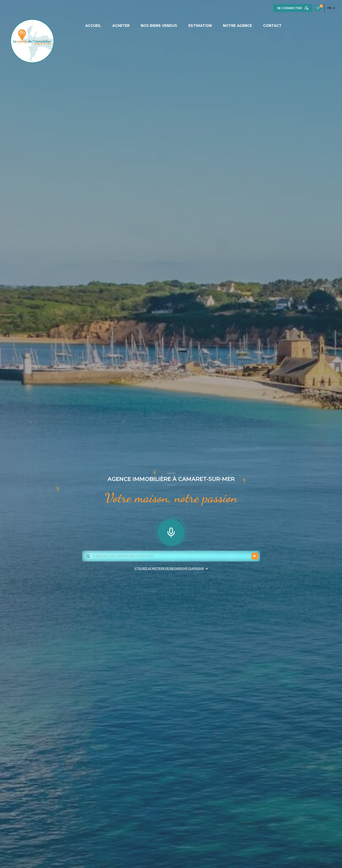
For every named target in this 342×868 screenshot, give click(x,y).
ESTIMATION (200, 26)
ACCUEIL (93, 26)
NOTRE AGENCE (237, 26)
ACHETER (121, 26)
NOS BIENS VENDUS (159, 26)
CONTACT (272, 26)
